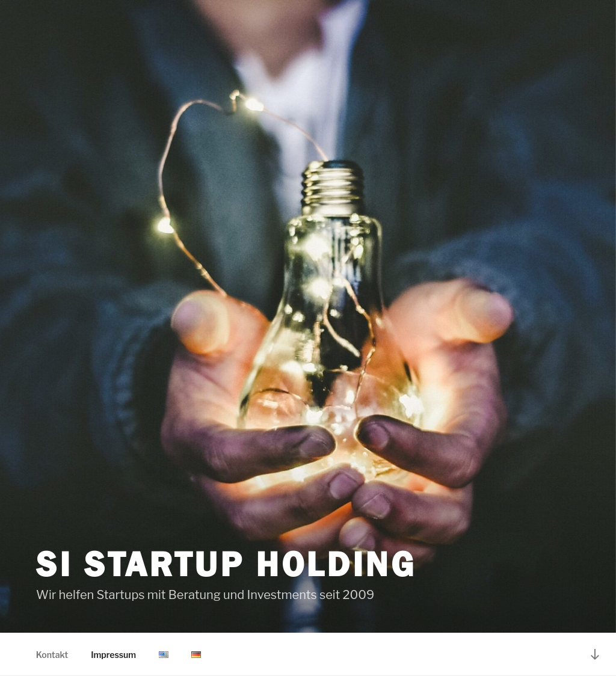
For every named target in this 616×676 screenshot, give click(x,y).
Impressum (113, 655)
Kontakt (52, 655)
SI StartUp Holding (226, 564)
